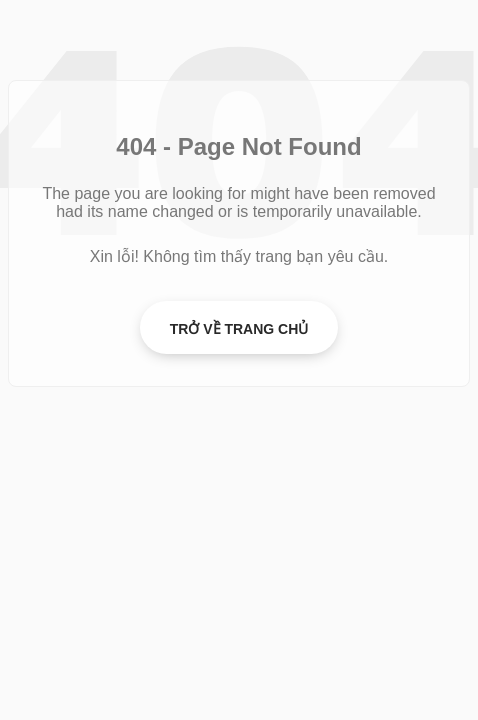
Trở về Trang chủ (239, 329)
